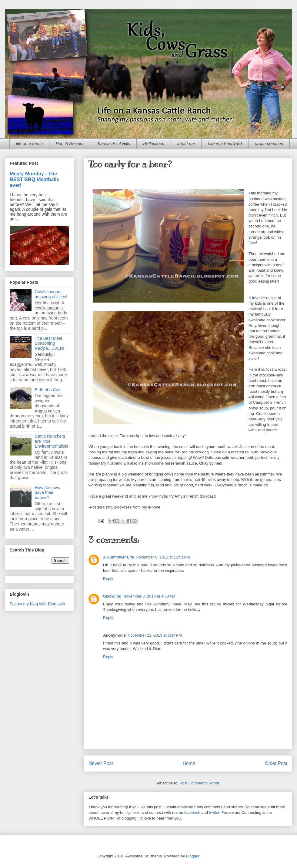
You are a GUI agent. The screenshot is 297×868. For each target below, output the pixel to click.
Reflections (154, 144)
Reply (108, 579)
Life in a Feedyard (225, 144)
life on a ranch (29, 144)
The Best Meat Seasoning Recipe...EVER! (50, 343)
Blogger (193, 856)
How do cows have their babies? (47, 493)
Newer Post (101, 763)
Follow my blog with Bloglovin (37, 604)
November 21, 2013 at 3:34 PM (155, 635)
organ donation (269, 144)
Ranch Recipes (70, 144)
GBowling (112, 596)
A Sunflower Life (118, 557)
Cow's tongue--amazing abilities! (51, 294)
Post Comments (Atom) (200, 783)
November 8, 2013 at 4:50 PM (149, 596)
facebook (192, 812)
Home (189, 763)
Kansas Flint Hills (114, 144)
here (135, 812)
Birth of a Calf (48, 390)
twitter (214, 812)
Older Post (276, 763)
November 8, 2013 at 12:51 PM (163, 557)
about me (186, 144)
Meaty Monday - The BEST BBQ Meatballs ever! (35, 179)
